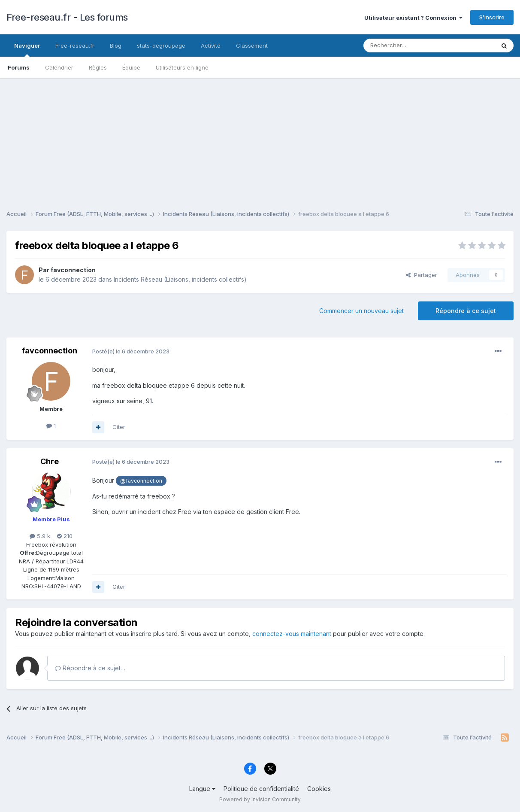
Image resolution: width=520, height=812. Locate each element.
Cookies (319, 789)
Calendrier (59, 67)
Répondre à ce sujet (466, 311)
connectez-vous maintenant (292, 634)
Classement (252, 46)
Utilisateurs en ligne (182, 67)
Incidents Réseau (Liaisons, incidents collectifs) (180, 279)
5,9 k (40, 536)
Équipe (131, 67)
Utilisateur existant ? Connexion (413, 18)
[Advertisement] (260, 138)
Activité (211, 46)
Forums (19, 67)
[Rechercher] (410, 46)
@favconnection (141, 481)
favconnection (73, 270)
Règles (98, 67)
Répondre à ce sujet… (90, 668)
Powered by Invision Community (260, 799)
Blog (116, 46)
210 (65, 536)
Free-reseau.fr (75, 46)
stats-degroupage (161, 46)
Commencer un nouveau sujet (361, 311)
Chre (50, 461)
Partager (422, 275)
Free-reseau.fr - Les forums (67, 17)
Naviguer (27, 49)
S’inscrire (492, 17)
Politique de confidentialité (261, 789)
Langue (202, 789)
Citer (119, 427)
